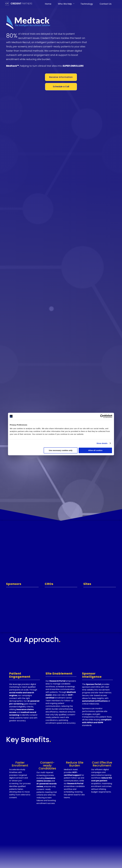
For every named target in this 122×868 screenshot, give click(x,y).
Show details (102, 443)
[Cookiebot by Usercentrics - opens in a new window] (102, 416)
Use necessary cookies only (61, 450)
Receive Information (61, 77)
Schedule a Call (61, 87)
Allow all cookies (95, 450)
